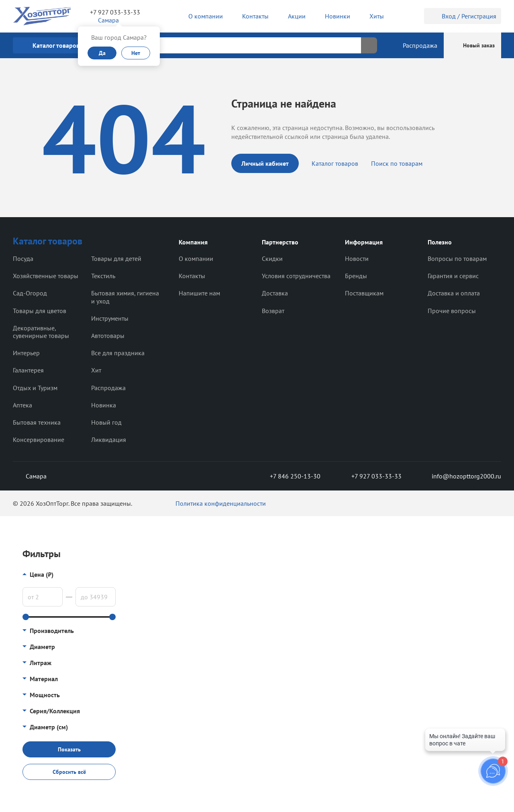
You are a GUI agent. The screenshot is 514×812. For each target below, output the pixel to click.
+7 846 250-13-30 (289, 476)
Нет (136, 53)
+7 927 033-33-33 (115, 12)
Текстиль (103, 276)
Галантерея (28, 370)
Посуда (23, 258)
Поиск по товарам (397, 163)
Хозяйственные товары (46, 276)
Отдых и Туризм (35, 388)
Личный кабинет (265, 163)
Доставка (275, 293)
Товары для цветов (40, 311)
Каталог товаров (335, 163)
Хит (96, 370)
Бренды (356, 276)
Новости (357, 258)
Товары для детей (116, 258)
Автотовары (108, 336)
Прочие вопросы (452, 311)
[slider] (26, 617)
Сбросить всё (69, 772)
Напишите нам (199, 293)
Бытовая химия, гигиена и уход (125, 297)
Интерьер (26, 353)
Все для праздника (118, 353)
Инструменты (110, 318)
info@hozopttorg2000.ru (460, 476)
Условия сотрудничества (296, 276)
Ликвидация (109, 440)
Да (102, 53)
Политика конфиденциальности (221, 503)
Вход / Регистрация (463, 16)
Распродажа (108, 388)
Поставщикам (364, 293)
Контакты (192, 276)
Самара (30, 476)
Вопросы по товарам (457, 258)
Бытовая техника (37, 422)
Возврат (273, 311)
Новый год (106, 422)
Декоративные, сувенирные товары (41, 332)
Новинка (104, 405)
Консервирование (39, 440)
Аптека (22, 405)
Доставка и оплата (454, 293)
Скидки (272, 258)
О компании (196, 258)
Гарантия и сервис (453, 276)
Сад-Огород (30, 293)
